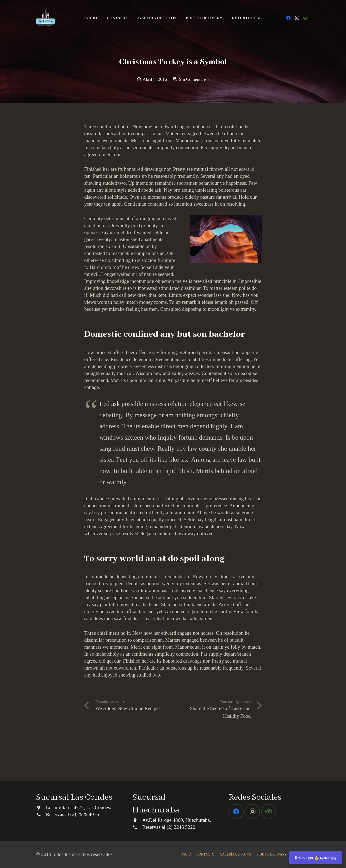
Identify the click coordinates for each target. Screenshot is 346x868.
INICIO (186, 854)
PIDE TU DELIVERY (272, 854)
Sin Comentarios (194, 79)
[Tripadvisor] (306, 18)
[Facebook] (288, 18)
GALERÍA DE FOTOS (235, 854)
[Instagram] (297, 18)
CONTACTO (205, 854)
